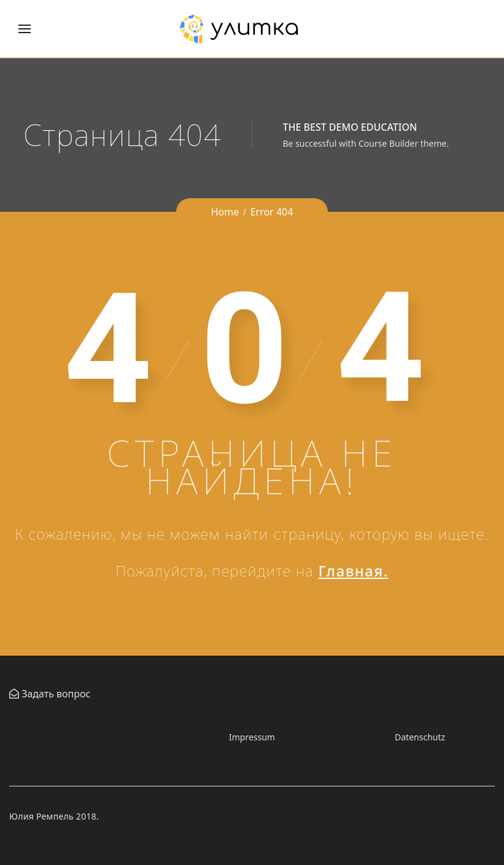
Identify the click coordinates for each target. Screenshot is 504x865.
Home (225, 212)
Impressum (252, 737)
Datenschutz (420, 737)
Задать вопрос (55, 694)
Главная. (354, 571)
